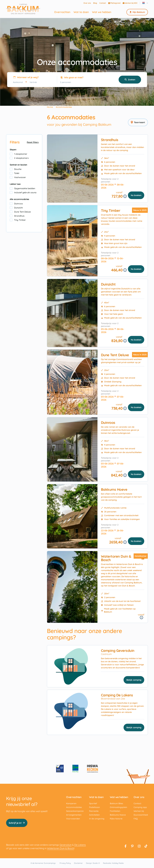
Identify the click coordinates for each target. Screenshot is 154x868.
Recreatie (94, 811)
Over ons (87, 3)
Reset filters (33, 142)
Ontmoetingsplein (118, 807)
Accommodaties (74, 807)
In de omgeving (97, 819)
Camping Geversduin (118, 651)
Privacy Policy (65, 863)
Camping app (140, 807)
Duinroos (108, 423)
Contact (103, 3)
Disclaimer (78, 863)
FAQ (136, 819)
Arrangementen (74, 815)
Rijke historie (116, 819)
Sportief (93, 803)
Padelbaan (94, 807)
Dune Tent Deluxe (115, 355)
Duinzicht (108, 284)
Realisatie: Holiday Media (113, 863)
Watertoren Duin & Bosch (116, 558)
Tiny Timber (111, 210)
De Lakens (80, 845)
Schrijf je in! (17, 823)
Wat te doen (81, 12)
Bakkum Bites (116, 803)
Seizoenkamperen (75, 811)
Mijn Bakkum (137, 12)
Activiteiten (94, 815)
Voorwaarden (73, 819)
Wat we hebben (102, 12)
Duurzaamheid (141, 815)
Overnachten (62, 12)
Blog (95, 3)
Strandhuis (110, 140)
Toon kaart (138, 122)
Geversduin (66, 845)
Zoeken (130, 80)
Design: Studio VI (93, 863)
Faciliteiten (115, 811)
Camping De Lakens (117, 695)
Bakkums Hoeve (114, 489)
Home (50, 107)
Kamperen (71, 803)
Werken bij (139, 811)
